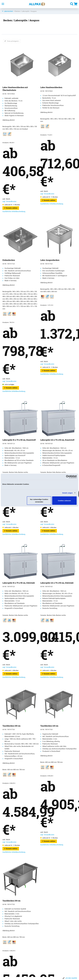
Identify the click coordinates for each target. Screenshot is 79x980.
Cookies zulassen (64, 501)
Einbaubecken (9, 260)
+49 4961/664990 (71, 978)
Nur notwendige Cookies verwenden (39, 501)
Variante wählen (11, 208)
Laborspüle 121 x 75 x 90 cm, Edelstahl (57, 583)
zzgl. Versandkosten (9, 201)
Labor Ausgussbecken (50, 260)
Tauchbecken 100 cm (11, 726)
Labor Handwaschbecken (51, 87)
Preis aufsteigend (13, 41)
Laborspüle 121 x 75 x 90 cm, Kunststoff (57, 440)
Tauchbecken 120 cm (49, 726)
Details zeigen (67, 493)
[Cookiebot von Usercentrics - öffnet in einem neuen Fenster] (68, 477)
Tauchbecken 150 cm (11, 901)
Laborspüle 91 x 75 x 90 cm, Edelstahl (19, 583)
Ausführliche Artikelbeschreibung (14, 212)
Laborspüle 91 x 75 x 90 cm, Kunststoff (19, 440)
